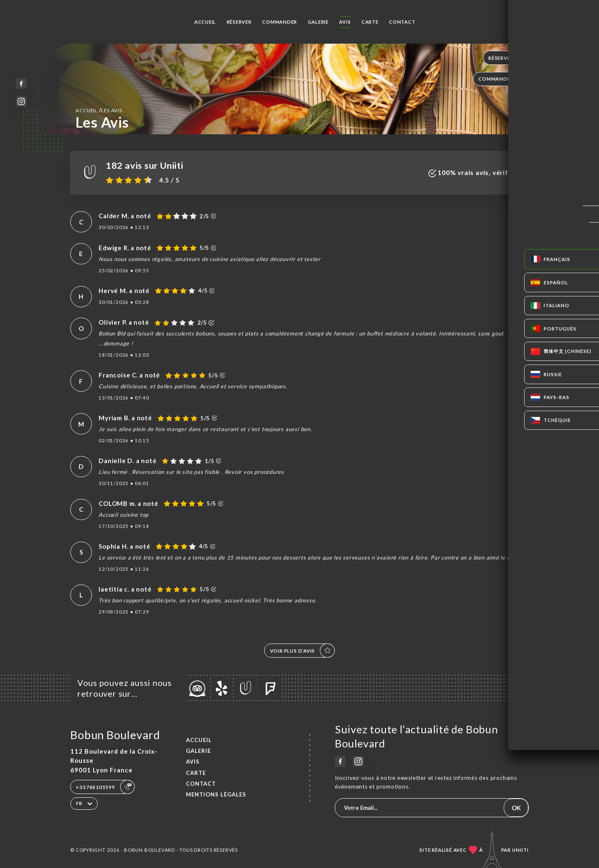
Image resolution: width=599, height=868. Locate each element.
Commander (280, 22)
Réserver (239, 22)
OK (516, 808)
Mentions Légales (216, 794)
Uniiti (520, 850)
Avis (345, 22)
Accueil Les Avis (99, 110)
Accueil (205, 22)
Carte (370, 22)
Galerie (318, 22)
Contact (402, 22)
